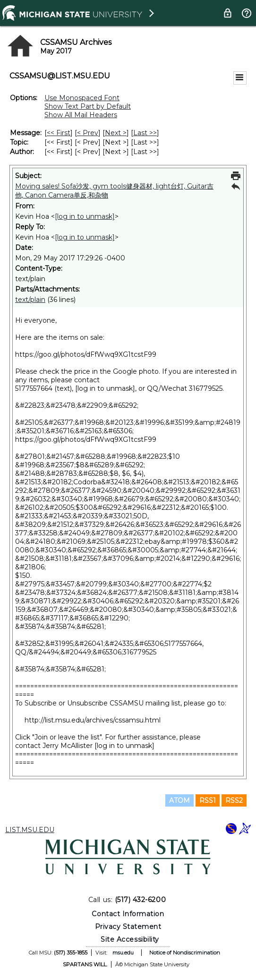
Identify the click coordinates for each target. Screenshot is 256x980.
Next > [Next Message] (116, 133)
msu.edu (123, 953)
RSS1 (208, 800)
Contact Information (128, 914)
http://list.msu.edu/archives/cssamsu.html (93, 720)
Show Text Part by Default (88, 106)
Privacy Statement (128, 927)
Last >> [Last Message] (145, 133)
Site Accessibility (130, 939)
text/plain (30, 300)
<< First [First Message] (59, 133)
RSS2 (234, 800)
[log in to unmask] (85, 216)
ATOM (179, 800)
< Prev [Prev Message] (88, 133)
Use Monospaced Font (82, 98)
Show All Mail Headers (81, 115)
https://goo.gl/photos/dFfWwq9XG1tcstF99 (86, 354)
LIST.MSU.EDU (30, 830)
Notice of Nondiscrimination (185, 953)
